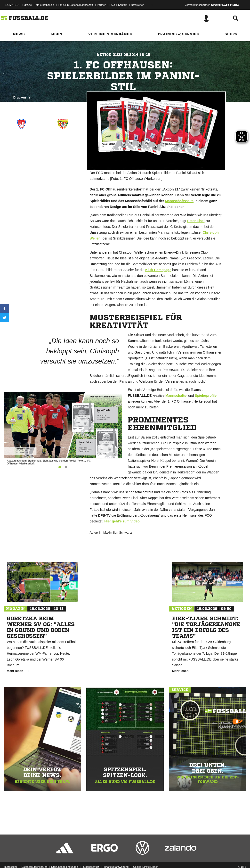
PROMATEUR (12, 5)
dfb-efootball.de (45, 5)
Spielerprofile (206, 396)
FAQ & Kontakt (118, 5)
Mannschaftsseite (179, 201)
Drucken (22, 97)
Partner (101, 5)
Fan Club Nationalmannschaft (76, 5)
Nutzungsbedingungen (65, 857)
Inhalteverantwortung (116, 857)
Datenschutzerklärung (34, 857)
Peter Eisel (196, 221)
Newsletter (137, 5)
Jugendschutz (91, 857)
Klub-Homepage (158, 270)
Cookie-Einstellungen (146, 857)
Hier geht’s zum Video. (122, 521)
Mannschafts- (176, 396)
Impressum (10, 857)
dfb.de (28, 5)
